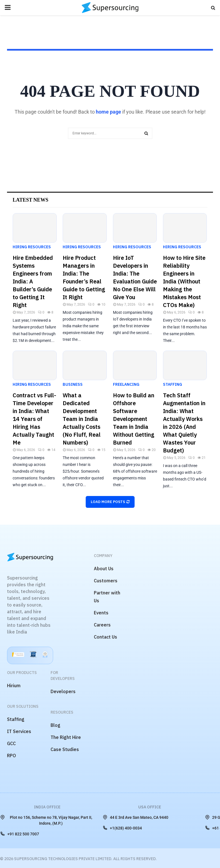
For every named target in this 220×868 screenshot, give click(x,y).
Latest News (30, 200)
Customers (106, 581)
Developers (63, 691)
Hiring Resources (32, 247)
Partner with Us (107, 597)
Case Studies (65, 749)
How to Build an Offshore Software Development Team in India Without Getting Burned (134, 419)
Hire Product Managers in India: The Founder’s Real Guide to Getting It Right (84, 277)
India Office (47, 807)
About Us (104, 569)
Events (101, 613)
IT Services (19, 731)
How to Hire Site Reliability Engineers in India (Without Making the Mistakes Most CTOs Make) (184, 281)
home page (108, 112)
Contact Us (106, 637)
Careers (102, 625)
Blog (55, 725)
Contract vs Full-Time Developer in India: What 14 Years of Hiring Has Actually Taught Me (34, 419)
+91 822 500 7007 (20, 834)
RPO (12, 756)
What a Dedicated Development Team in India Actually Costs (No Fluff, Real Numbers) (82, 419)
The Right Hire (66, 737)
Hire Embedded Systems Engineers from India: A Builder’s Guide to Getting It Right (33, 281)
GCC (11, 743)
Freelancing (126, 384)
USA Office (150, 807)
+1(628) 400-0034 (122, 828)
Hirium (14, 686)
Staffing (173, 384)
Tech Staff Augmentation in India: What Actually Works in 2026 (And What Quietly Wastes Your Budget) (184, 423)
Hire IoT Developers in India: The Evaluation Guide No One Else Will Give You (135, 277)
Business (73, 384)
